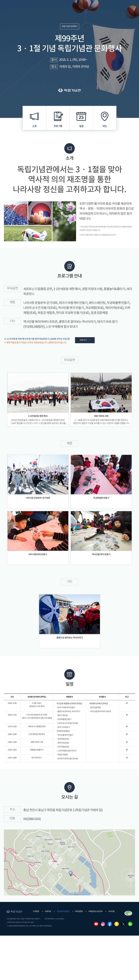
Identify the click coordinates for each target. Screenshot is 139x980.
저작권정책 (79, 911)
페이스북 (110, 924)
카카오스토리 (117, 924)
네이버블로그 (130, 924)
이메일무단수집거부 (95, 911)
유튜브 (96, 924)
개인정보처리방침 (63, 911)
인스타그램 (103, 924)
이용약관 (48, 911)
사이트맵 (111, 911)
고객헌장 (36, 911)
